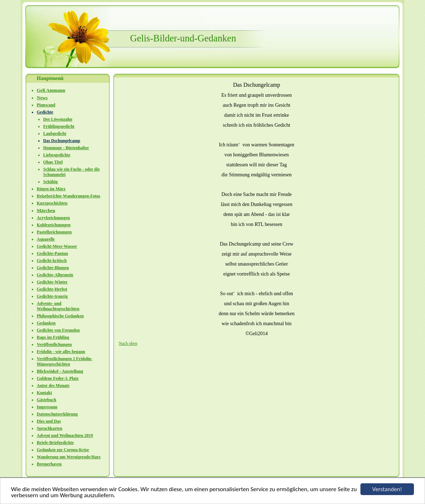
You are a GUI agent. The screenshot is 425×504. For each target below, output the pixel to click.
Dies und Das (49, 421)
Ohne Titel (53, 162)
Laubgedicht (55, 133)
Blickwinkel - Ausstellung (60, 371)
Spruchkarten (49, 428)
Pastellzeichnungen (54, 232)
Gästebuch (47, 400)
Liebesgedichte (57, 155)
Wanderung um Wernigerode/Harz (69, 457)
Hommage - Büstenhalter (66, 148)
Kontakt (44, 393)
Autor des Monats (53, 385)
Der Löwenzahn (58, 119)
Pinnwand (46, 105)
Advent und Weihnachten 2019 (65, 435)
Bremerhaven (49, 464)
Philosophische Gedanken (60, 316)
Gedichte (45, 112)
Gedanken (46, 323)
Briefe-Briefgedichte (55, 443)
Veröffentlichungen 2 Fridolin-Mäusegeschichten (65, 361)
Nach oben (128, 343)
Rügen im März (51, 189)
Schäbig (50, 182)
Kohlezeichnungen (54, 225)
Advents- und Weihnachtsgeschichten (58, 306)
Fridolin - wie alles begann (61, 352)
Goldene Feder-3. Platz (58, 378)
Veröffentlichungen (54, 344)
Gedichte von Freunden (58, 330)
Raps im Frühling (53, 337)
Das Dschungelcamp (62, 141)
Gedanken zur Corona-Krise (63, 450)
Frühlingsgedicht (59, 126)
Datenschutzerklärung (57, 414)
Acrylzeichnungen (53, 218)
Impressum (47, 407)
